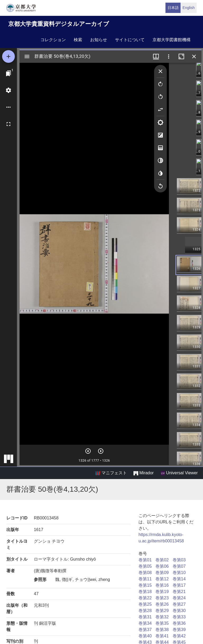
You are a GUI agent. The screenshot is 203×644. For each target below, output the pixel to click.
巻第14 (179, 579)
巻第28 (145, 611)
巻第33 (179, 617)
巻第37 (145, 630)
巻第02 (162, 560)
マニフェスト (111, 473)
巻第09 (162, 573)
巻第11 (145, 579)
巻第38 (162, 630)
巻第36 (179, 623)
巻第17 (179, 585)
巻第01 (145, 560)
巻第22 (145, 598)
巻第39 (179, 630)
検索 (78, 40)
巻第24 (179, 598)
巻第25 (145, 604)
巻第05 (145, 566)
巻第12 (162, 579)
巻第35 (162, 623)
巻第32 (162, 617)
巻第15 (145, 585)
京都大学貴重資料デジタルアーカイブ (59, 24)
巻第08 (145, 573)
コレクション (53, 40)
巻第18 (145, 592)
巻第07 (179, 566)
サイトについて (130, 40)
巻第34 (145, 623)
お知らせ (99, 40)
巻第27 (179, 604)
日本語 (173, 8)
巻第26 (162, 604)
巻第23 (162, 598)
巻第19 (162, 592)
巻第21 (179, 592)
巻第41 (162, 636)
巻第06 (162, 566)
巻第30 (179, 611)
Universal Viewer (179, 473)
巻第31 (145, 617)
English (189, 8)
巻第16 (162, 585)
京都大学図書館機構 (172, 40)
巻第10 (179, 573)
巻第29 (162, 611)
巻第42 (179, 636)
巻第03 (179, 560)
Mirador (144, 473)
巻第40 (145, 636)
